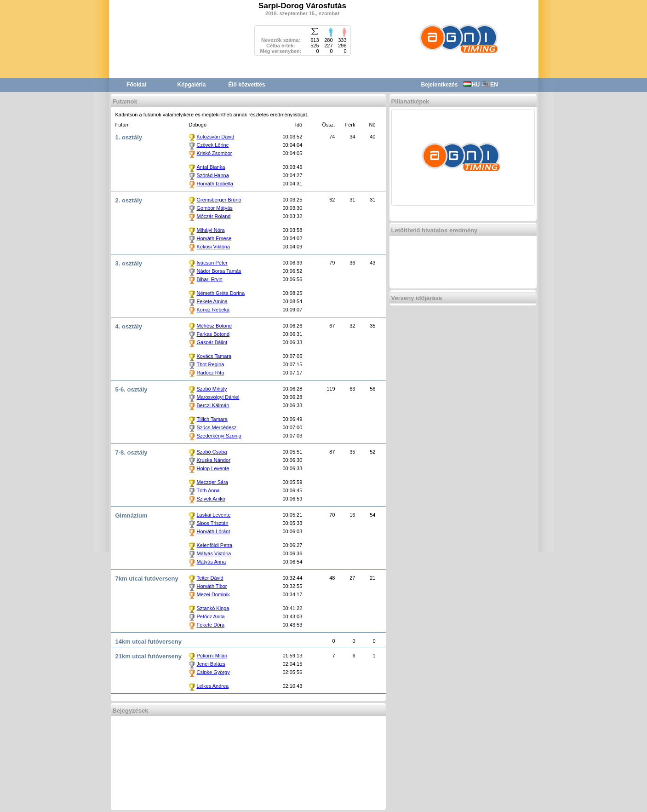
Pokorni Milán (212, 656)
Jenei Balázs (211, 664)
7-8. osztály (132, 452)
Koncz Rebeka (213, 310)
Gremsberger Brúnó (219, 200)
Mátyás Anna (212, 562)
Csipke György (213, 672)
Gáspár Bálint (212, 342)
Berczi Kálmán (213, 405)
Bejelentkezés (440, 85)
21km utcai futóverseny (149, 656)
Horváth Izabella (215, 184)
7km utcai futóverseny (147, 579)
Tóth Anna (208, 490)
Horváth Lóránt (214, 531)
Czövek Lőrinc (213, 145)
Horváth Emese (214, 238)
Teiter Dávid (210, 578)
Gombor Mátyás (215, 208)
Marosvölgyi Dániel (218, 397)
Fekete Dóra (211, 625)
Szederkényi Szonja (219, 436)
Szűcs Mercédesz (217, 427)
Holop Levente (213, 468)
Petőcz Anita (211, 616)
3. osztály (129, 263)
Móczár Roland (214, 216)
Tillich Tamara (212, 419)
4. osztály (129, 326)
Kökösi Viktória (214, 247)
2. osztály (129, 200)
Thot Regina (211, 364)
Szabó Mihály (212, 389)
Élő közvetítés (247, 85)
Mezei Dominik (213, 594)
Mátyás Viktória (214, 553)
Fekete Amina (212, 301)
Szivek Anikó (211, 499)
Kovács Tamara (214, 356)
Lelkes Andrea (213, 686)
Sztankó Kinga (213, 608)
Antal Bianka (211, 167)
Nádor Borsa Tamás (219, 271)
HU (472, 85)
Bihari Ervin (210, 279)
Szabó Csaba (212, 452)
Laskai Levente (214, 515)
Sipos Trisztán (213, 523)
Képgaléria (192, 85)
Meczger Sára (212, 482)
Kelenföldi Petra (215, 545)
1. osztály (129, 137)
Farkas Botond (213, 334)
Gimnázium (132, 515)
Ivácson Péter (212, 263)
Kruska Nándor (214, 460)
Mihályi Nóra (211, 230)
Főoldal (136, 85)
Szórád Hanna (213, 175)
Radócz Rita (211, 373)
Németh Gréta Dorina (221, 293)
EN (490, 85)
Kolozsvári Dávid (216, 137)
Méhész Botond (214, 326)
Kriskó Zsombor (215, 153)
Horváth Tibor (212, 586)
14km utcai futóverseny (149, 642)
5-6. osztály (132, 389)
